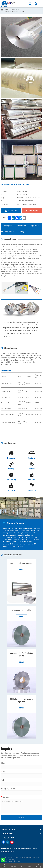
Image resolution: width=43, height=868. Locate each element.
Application (35, 226)
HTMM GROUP (15, 848)
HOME (7, 9)
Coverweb (17, 861)
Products (14, 9)
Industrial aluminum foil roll (14, 12)
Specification (21, 226)
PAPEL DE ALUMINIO (8, 852)
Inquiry (21, 232)
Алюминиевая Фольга (29, 848)
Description (8, 226)
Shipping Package (8, 232)
